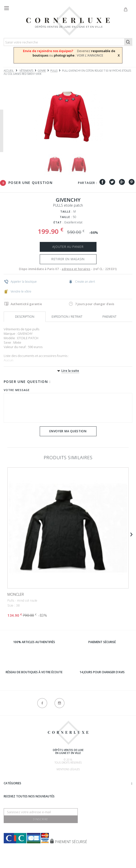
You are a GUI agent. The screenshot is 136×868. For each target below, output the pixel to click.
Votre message (17, 390)
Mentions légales (68, 769)
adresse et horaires (76, 269)
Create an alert (82, 281)
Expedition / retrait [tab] (67, 317)
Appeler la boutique (20, 281)
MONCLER (16, 594)
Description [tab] (25, 317)
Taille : (67, 211)
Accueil (9, 71)
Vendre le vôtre (18, 291)
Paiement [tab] (109, 317)
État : (59, 222)
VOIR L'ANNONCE (90, 55)
